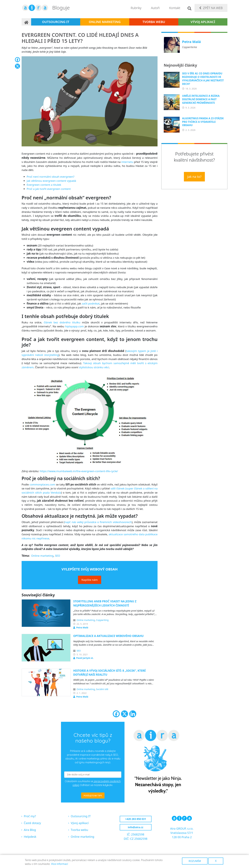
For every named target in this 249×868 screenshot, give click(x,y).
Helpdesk (30, 837)
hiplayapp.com (74, 326)
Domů (26, 22)
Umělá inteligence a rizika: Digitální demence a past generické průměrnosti (201, 99)
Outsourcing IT (56, 22)
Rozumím (195, 861)
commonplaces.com (42, 484)
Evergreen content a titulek (44, 185)
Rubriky (136, 8)
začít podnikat (91, 303)
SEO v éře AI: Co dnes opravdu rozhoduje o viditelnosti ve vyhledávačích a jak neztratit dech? (203, 79)
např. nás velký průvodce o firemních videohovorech (98, 522)
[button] (90, 102)
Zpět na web (213, 8)
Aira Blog (30, 830)
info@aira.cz (136, 827)
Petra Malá (82, 627)
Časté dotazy (32, 823)
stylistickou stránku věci (94, 367)
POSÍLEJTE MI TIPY (93, 796)
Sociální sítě (102, 689)
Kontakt (175, 8)
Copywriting (102, 620)
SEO (57, 556)
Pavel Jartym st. (85, 658)
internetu (127, 162)
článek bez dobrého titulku (62, 322)
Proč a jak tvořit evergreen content (49, 189)
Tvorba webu (154, 22)
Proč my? (30, 816)
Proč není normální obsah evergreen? (50, 177)
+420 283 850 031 (136, 819)
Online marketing (105, 22)
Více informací (60, 864)
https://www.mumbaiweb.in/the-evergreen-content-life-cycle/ (79, 471)
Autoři (155, 8)
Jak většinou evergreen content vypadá (51, 181)
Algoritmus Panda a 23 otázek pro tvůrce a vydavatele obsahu (203, 122)
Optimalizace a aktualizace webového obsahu (108, 636)
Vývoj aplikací (203, 22)
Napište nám (90, 580)
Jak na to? (194, 177)
